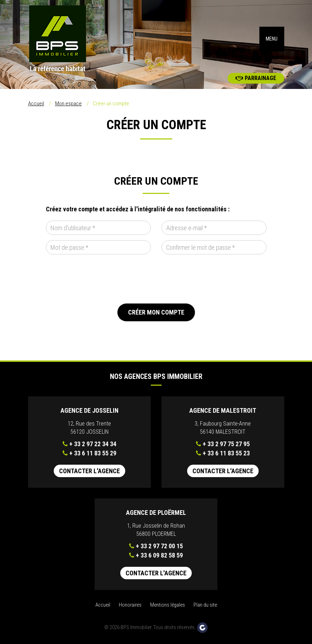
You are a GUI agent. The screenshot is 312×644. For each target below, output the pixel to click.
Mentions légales (168, 605)
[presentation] (100, 279)
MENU (272, 39)
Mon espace (68, 104)
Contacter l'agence (89, 471)
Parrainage (256, 78)
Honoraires (130, 605)
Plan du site (205, 605)
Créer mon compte (156, 312)
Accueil (36, 104)
